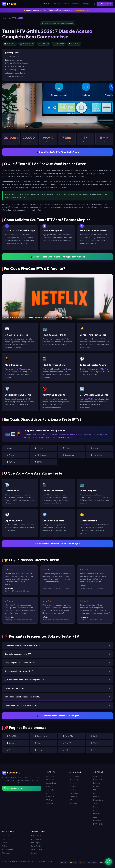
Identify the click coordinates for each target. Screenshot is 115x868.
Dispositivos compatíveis (16, 66)
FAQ (93, 4)
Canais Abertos (99, 780)
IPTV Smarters (32, 437)
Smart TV (18, 369)
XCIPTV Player (74, 780)
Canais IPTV (98, 776)
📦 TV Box (66, 448)
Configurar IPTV (75, 793)
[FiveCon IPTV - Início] (9, 4)
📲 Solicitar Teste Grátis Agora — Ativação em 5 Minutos (57, 257)
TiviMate (41, 437)
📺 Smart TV (11, 448)
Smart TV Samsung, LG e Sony (53, 434)
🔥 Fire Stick (39, 448)
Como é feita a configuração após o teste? (22, 697)
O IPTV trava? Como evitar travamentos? (21, 705)
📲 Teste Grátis (105, 4)
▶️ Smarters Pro (96, 455)
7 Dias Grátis (57, 4)
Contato (34, 853)
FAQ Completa (36, 849)
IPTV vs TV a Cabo (37, 836)
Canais (67, 4)
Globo (96, 810)
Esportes (76, 4)
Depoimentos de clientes (16, 73)
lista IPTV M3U (90, 399)
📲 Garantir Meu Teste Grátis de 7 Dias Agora (58, 716)
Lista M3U (73, 790)
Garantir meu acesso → (82, 10)
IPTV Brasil (49, 800)
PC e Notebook (8, 849)
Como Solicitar (51, 783)
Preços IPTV (50, 803)
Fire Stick (11, 372)
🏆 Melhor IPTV (68, 736)
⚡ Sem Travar (12, 750)
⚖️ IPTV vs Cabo (96, 750)
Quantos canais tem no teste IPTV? (19, 671)
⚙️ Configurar (40, 750)
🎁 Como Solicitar (41, 736)
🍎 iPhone (10, 455)
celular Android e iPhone (73, 434)
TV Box (19, 372)
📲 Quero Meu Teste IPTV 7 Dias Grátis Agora (57, 152)
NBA (103, 369)
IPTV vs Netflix (98, 824)
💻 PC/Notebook (41, 455)
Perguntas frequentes (15, 76)
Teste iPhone (50, 793)
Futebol (96, 786)
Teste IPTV (45, 4)
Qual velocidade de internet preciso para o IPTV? (25, 680)
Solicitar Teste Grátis (13, 788)
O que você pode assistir (16, 70)
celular (24, 369)
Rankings (85, 4)
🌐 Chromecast (68, 455)
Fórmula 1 (97, 797)
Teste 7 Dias (50, 780)
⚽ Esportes (11, 743)
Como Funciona (37, 846)
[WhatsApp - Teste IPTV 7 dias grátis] (109, 862)
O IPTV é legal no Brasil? (14, 688)
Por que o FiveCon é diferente (18, 63)
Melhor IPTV (50, 797)
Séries (95, 803)
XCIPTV (49, 437)
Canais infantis (85, 525)
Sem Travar (73, 797)
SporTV (96, 817)
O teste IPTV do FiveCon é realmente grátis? (23, 645)
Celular (5, 843)
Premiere (96, 814)
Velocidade (73, 803)
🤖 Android (94, 448)
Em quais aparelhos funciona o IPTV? (20, 663)
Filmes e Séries (98, 800)
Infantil (96, 807)
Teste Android (50, 790)
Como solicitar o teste (15, 60)
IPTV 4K (72, 800)
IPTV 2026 (49, 786)
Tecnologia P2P (37, 843)
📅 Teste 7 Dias (12, 736)
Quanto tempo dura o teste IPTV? (18, 654)
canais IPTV (62, 339)
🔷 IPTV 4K (94, 743)
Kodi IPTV (73, 786)
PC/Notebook (102, 434)
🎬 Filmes (38, 743)
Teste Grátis (50, 776)
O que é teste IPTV (13, 57)
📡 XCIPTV (38, 462)
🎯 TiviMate (11, 462)
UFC (99, 369)
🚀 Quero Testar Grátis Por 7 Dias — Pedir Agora (58, 544)
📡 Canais (94, 736)
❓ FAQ (65, 750)
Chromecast (7, 853)
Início (4, 18)
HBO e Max (97, 821)
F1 (106, 369)
